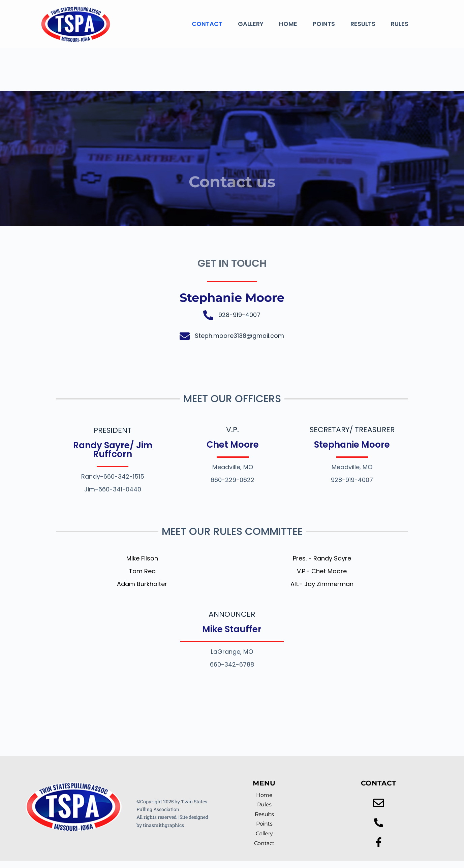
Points (324, 24)
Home (288, 24)
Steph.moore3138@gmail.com (239, 336)
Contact (207, 24)
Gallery (251, 24)
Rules (400, 24)
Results (363, 24)
